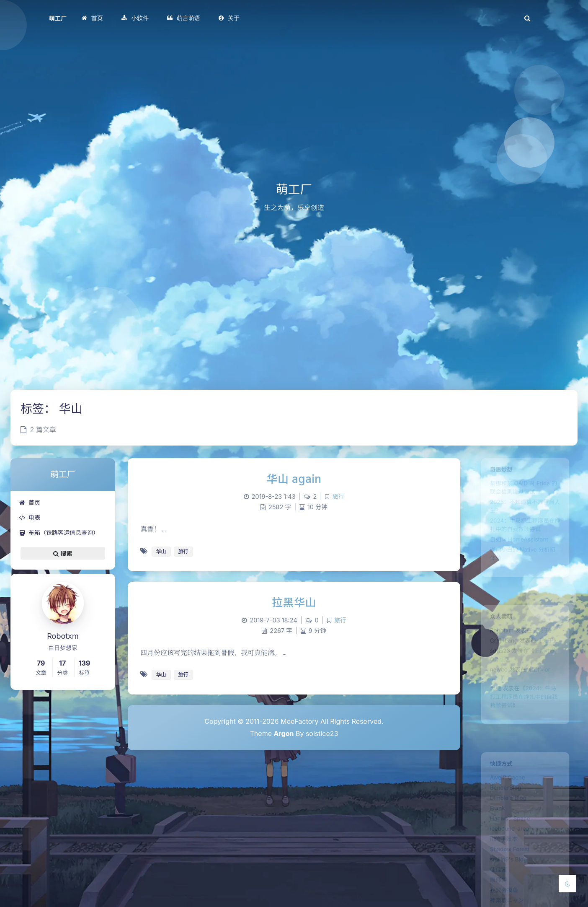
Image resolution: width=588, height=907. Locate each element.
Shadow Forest (507, 867)
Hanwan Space (507, 831)
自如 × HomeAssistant (518, 555)
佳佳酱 (493, 891)
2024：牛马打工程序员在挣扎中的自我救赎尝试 (524, 714)
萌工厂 (58, 18)
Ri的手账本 (500, 855)
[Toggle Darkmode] (567, 884)
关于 (547, 635)
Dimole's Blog (505, 806)
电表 (30, 517)
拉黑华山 (294, 603)
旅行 (338, 496)
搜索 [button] (63, 553)
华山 (161, 551)
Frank (492, 819)
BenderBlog (502, 794)
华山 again (294, 479)
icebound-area (507, 843)
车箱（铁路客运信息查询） (59, 533)
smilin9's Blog (505, 879)
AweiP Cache (504, 782)
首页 (30, 502)
